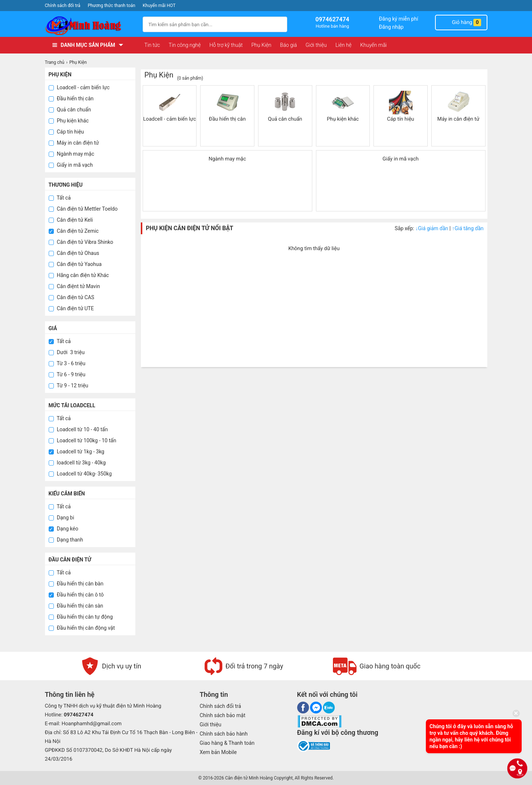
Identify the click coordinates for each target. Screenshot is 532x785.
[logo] (90, 26)
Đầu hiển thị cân (71, 98)
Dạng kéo (64, 529)
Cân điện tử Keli (71, 220)
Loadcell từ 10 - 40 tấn (78, 429)
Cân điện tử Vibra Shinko (81, 242)
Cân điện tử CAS (72, 297)
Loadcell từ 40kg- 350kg (80, 474)
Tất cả (60, 198)
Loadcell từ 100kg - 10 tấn (83, 440)
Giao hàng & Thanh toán (227, 743)
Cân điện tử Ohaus (74, 253)
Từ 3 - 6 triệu (67, 363)
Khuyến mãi (373, 45)
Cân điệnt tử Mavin (74, 286)
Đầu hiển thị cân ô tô (76, 595)
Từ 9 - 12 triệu (69, 385)
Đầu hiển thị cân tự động (81, 617)
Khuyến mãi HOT (159, 6)
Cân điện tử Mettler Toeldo (83, 209)
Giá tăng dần (468, 228)
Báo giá (289, 45)
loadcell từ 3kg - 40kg (77, 463)
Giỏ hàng (461, 23)
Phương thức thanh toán (112, 6)
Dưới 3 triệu (67, 352)
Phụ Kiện (261, 45)
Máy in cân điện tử (74, 143)
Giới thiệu (316, 45)
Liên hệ (344, 45)
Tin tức (152, 45)
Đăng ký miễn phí (399, 19)
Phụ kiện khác (69, 121)
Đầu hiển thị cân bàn (76, 584)
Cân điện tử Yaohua (75, 264)
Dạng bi (62, 518)
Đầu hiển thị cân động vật (82, 628)
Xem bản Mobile (218, 752)
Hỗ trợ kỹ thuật (226, 45)
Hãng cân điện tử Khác (79, 275)
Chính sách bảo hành (224, 734)
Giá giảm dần (432, 228)
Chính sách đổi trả (63, 6)
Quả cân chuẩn (70, 110)
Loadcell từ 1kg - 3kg (77, 452)
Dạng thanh (66, 540)
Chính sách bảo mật (223, 715)
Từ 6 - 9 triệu (67, 374)
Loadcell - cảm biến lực (79, 87)
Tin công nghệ (185, 45)
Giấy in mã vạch (71, 165)
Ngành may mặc (72, 154)
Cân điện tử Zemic (74, 231)
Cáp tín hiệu (66, 132)
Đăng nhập (391, 27)
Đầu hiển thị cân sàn (76, 606)
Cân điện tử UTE (71, 308)
